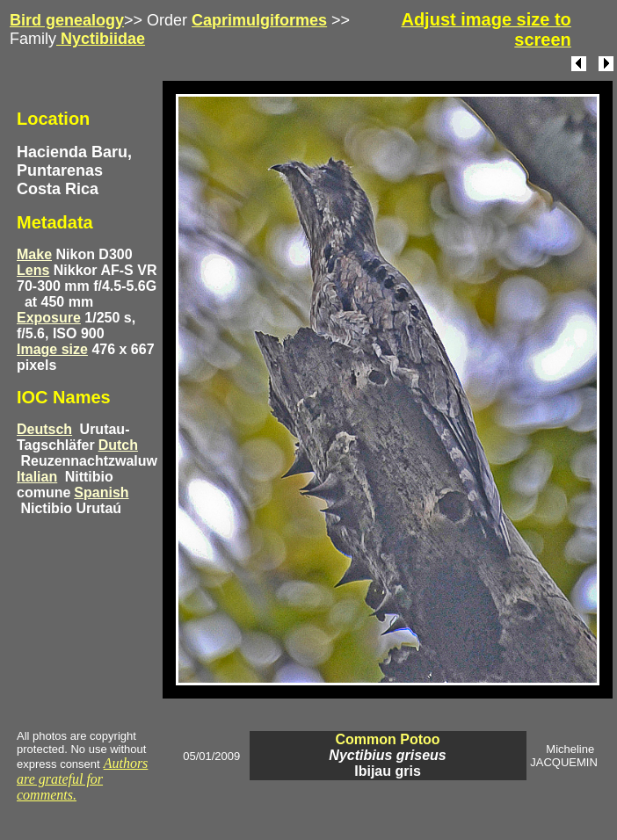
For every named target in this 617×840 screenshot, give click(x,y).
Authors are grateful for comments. (82, 779)
